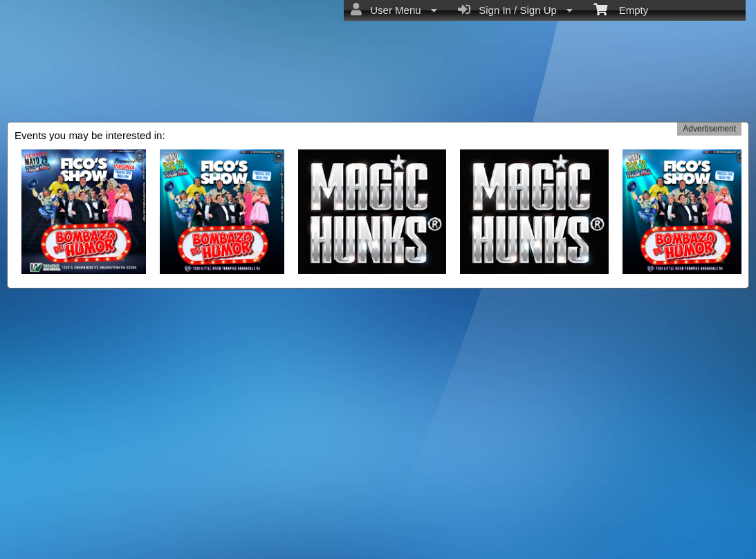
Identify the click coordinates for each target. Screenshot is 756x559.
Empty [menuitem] (621, 9)
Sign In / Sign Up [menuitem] (515, 10)
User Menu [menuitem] (394, 10)
